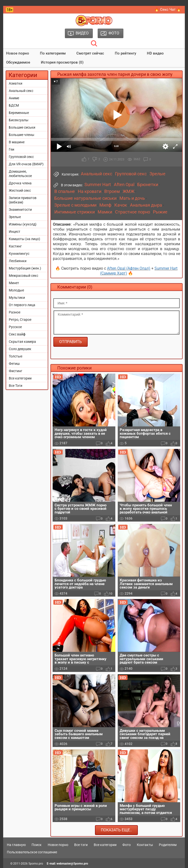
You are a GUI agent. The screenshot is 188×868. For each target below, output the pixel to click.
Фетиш (14, 364)
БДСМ (14, 105)
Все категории (20, 378)
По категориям (53, 53)
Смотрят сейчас (90, 53)
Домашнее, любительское (20, 174)
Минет (14, 283)
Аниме (14, 98)
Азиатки (16, 83)
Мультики (17, 298)
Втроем (112, 191)
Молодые (16, 290)
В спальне (65, 191)
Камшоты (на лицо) (24, 239)
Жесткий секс (20, 190)
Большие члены (22, 135)
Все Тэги (16, 386)
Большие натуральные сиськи (85, 198)
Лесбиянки (18, 261)
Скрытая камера (22, 342)
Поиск (37, 845)
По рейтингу (125, 53)
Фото (127, 845)
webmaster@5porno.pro (72, 864)
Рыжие (160, 212)
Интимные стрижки (75, 212)
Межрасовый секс (23, 276)
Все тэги (81, 845)
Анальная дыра (146, 205)
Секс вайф (17, 334)
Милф (105, 205)
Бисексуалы (19, 120)
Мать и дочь (132, 198)
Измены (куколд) (23, 224)
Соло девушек (20, 349)
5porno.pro (36, 864)
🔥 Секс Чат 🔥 (168, 10)
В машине (17, 142)
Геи (12, 149)
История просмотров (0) (62, 62)
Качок (121, 205)
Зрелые (15, 217)
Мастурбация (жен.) (25, 268)
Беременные (19, 113)
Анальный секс (21, 91)
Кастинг (15, 246)
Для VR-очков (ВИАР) (26, 164)
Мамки (105, 212)
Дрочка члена (20, 183)
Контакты (145, 845)
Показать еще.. (116, 830)
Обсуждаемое (18, 62)
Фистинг (16, 371)
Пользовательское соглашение (32, 852)
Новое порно (18, 53)
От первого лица (22, 305)
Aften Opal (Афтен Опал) (129, 268)
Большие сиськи (22, 127)
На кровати (90, 191)
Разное (15, 312)
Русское (15, 327)
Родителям (168, 845)
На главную (16, 845)
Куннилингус (19, 254)
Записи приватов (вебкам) (23, 200)
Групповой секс (21, 157)
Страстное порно (133, 212)
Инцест (15, 232)
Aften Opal (124, 185)
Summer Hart (98, 185)
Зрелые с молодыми (75, 205)
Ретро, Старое (20, 320)
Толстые (16, 356)
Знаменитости (20, 210)
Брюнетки (148, 185)
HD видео (155, 53)
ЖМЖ (129, 191)
